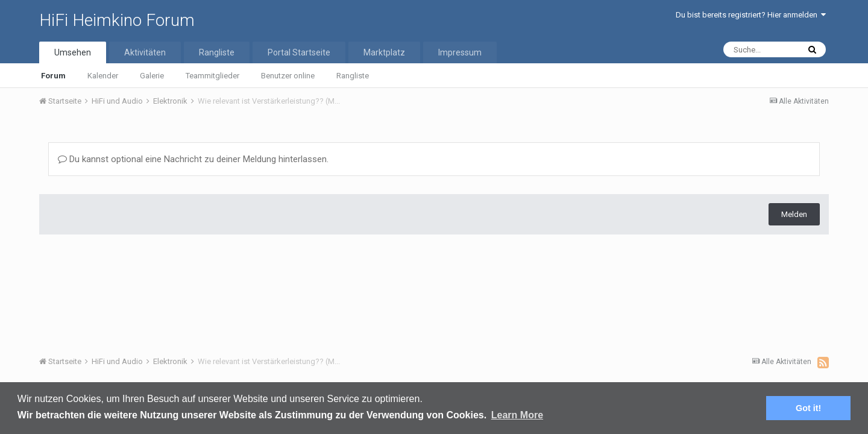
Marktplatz (384, 52)
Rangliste (353, 76)
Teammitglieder (212, 76)
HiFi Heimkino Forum (117, 20)
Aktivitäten (145, 52)
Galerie (152, 76)
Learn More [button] (517, 415)
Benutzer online (288, 76)
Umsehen (73, 52)
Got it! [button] (808, 408)
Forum (53, 76)
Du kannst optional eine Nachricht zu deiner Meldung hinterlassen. (193, 159)
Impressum (460, 52)
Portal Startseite (299, 52)
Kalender (103, 76)
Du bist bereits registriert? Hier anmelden (751, 15)
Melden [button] (794, 214)
